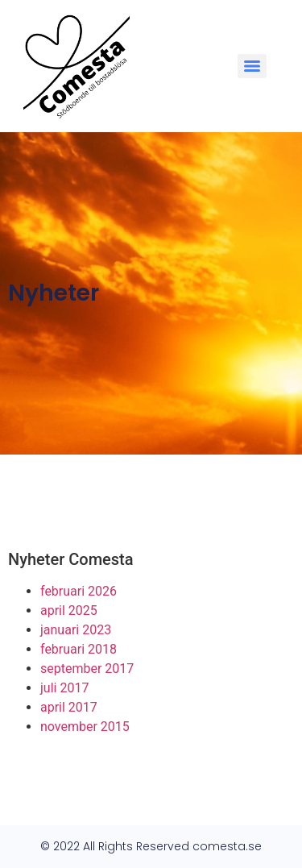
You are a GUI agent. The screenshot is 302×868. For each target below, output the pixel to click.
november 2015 (85, 727)
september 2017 (87, 669)
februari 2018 (79, 649)
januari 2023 (76, 630)
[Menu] (252, 66)
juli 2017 (64, 688)
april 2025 (69, 611)
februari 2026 (79, 591)
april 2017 (69, 707)
